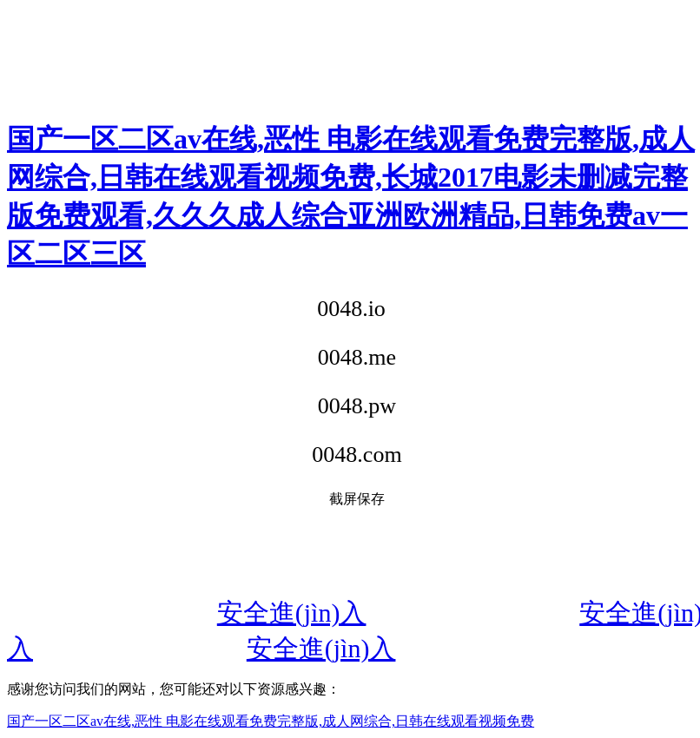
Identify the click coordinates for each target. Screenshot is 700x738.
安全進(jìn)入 (292, 613)
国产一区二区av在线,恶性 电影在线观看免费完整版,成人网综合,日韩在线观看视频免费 (271, 721)
